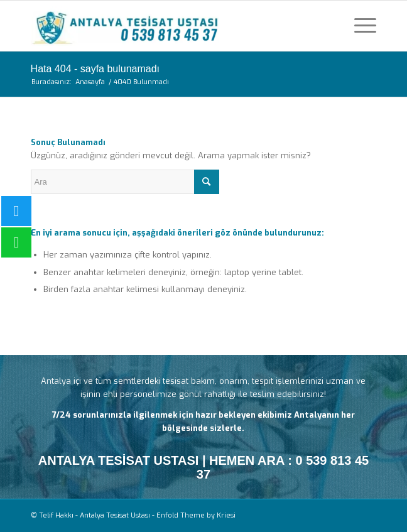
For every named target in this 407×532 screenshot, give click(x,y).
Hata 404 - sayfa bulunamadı (95, 69)
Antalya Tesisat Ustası (115, 515)
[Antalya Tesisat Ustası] (169, 26)
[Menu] (359, 26)
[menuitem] (359, 26)
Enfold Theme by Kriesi (196, 515)
